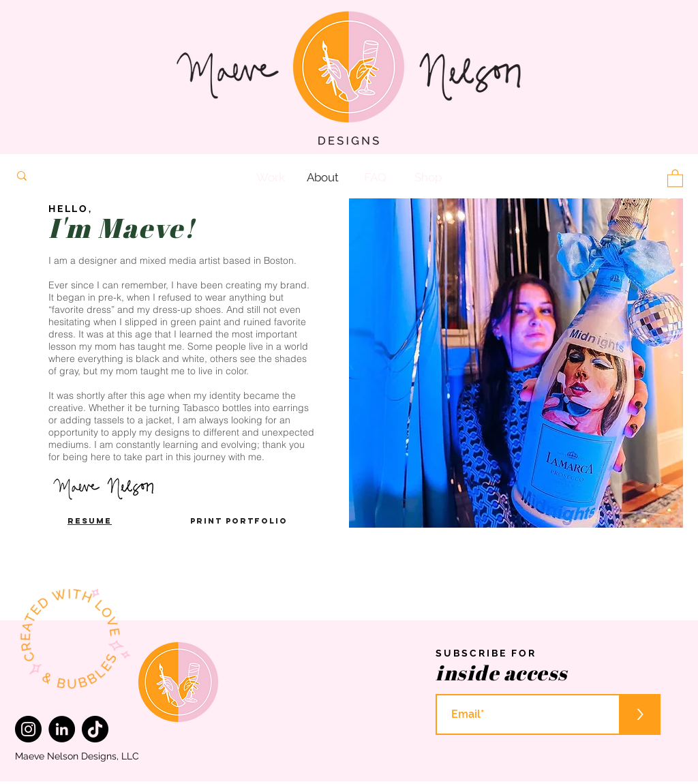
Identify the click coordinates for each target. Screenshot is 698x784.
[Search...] (111, 176)
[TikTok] (95, 729)
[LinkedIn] (62, 729)
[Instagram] (28, 729)
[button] (675, 178)
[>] (640, 714)
